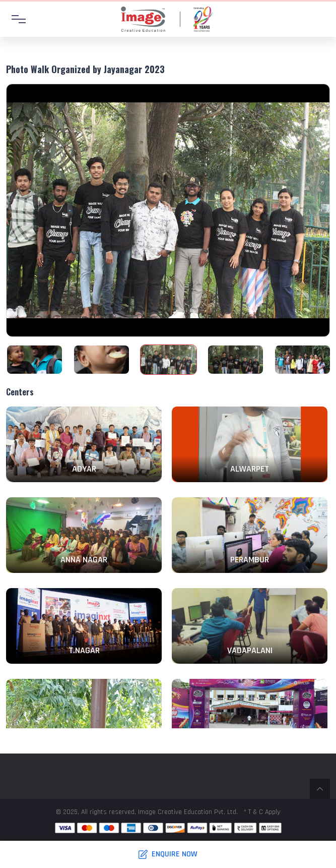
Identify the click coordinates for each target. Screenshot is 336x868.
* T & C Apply (262, 812)
